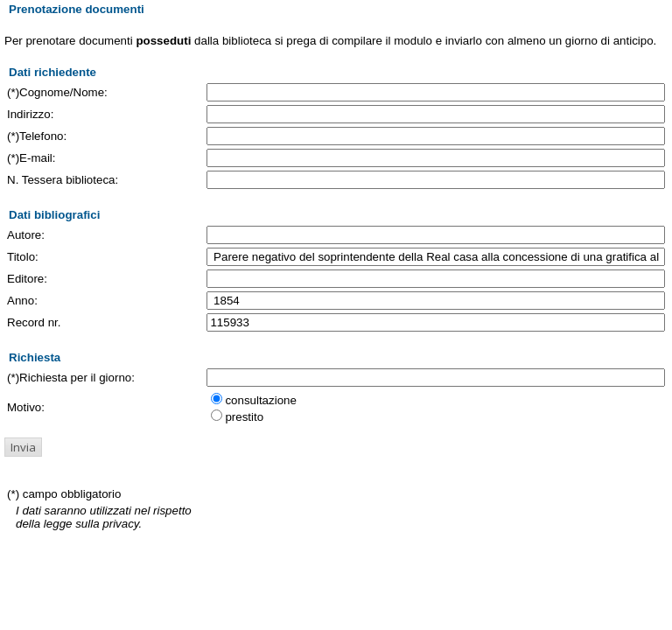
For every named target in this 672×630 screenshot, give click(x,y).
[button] (23, 447)
